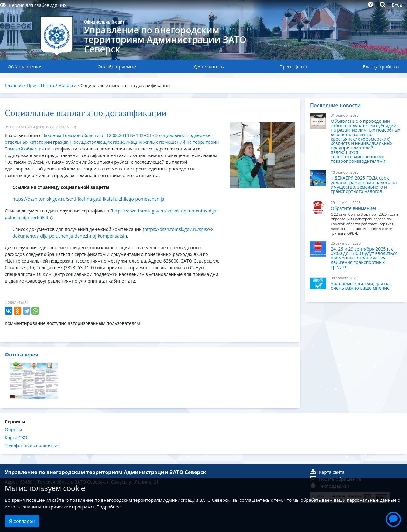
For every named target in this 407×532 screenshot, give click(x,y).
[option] (34, 381)
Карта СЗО (16, 437)
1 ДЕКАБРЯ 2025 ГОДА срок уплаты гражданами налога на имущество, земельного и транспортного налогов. (364, 185)
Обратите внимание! (353, 208)
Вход (397, 5)
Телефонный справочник (32, 445)
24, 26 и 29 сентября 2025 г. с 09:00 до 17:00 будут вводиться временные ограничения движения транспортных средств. (364, 258)
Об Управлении (25, 67)
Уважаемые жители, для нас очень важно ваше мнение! (361, 286)
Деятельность (209, 67)
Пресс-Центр (293, 67)
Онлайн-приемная (118, 67)
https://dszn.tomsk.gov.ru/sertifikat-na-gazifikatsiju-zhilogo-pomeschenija (88, 199)
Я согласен (22, 521)
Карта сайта (327, 472)
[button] (393, 518)
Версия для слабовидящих (33, 5)
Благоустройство (381, 67)
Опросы (13, 429)
